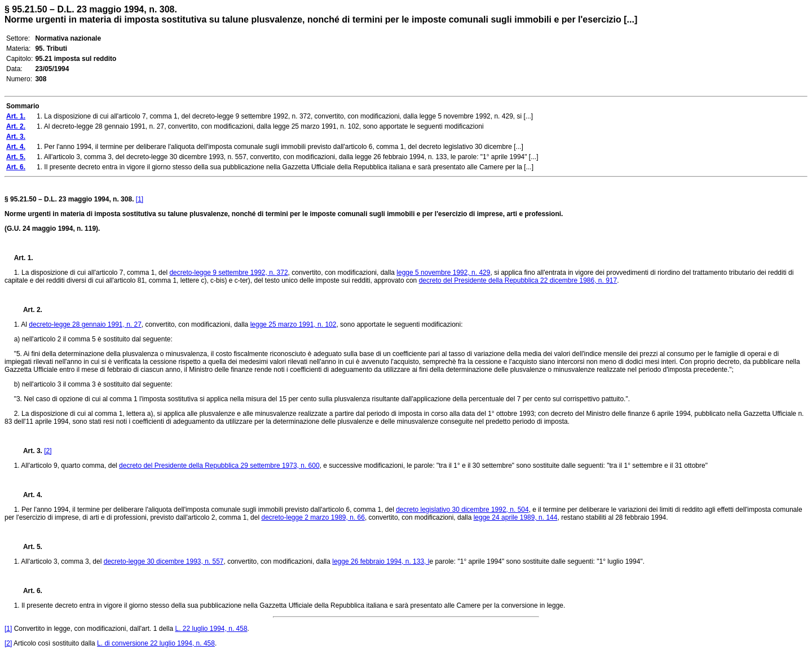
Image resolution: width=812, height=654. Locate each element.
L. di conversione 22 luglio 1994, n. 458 (156, 643)
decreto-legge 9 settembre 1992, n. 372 (228, 273)
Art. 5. (28, 547)
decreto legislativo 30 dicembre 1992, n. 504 (462, 510)
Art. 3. (28, 451)
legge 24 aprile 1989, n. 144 (516, 517)
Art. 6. (28, 591)
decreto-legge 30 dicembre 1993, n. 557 (164, 561)
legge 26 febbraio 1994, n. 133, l (381, 561)
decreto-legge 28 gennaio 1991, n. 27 (85, 324)
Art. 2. (28, 310)
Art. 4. (28, 495)
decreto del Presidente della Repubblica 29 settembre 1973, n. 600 (219, 466)
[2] (48, 451)
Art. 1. (24, 258)
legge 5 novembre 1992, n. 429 (443, 273)
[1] (140, 199)
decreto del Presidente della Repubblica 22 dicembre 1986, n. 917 (518, 280)
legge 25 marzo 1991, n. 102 (294, 324)
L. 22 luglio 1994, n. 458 (211, 629)
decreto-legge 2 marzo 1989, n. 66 (313, 517)
